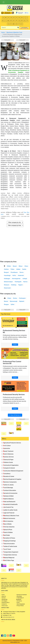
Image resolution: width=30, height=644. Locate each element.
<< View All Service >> (15, 415)
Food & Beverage (8, 488)
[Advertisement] (15, 245)
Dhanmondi (7, 288)
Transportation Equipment (11, 552)
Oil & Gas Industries (9, 527)
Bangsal (6, 272)
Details (15, 345)
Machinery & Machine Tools (11, 516)
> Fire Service (19, 601)
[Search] (9, 28)
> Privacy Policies (20, 606)
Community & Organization (11, 465)
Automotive (7, 448)
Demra (22, 272)
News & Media (7, 524)
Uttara (26, 266)
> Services (3, 598)
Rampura (7, 285)
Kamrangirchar (16, 279)
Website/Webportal (9, 558)
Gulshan (6, 269)
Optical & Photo (8, 530)
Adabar (18, 269)
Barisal (6, 301)
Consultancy (7, 474)
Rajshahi (22, 301)
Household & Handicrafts (10, 504)
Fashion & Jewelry (8, 485)
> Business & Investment (21, 595)
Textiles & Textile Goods (10, 546)
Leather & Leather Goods (10, 510)
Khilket (9, 266)
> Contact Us (4, 604)
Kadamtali (21, 275)
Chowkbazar (14, 272)
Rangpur (6, 304)
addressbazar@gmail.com (9, 617)
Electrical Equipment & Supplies (12, 479)
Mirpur (21, 266)
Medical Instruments (9, 518)
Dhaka (9, 298)
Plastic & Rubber (8, 532)
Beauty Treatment (8, 451)
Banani (15, 266)
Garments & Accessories (10, 493)
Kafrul (14, 275)
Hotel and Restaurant (9, 502)
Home (3, 32)
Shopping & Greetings (9, 541)
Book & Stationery (8, 454)
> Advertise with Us (5, 603)
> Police (18, 603)
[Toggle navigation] (4, 2)
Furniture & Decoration (10, 490)
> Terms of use (4, 606)
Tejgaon (20, 285)
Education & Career (9, 476)
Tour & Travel (7, 549)
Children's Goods (8, 462)
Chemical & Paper (8, 460)
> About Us (4, 596)
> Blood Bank (19, 596)
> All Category (4, 601)
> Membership (4, 599)
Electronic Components (10, 482)
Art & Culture (7, 446)
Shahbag (14, 285)
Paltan (12, 269)
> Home (3, 595)
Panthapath (18, 282)
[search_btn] (18, 28)
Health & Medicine (8, 499)
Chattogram (22, 298)
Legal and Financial (9, 513)
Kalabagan (7, 279)
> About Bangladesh (21, 604)
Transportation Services (10, 555)
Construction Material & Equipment (13, 471)
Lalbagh (25, 279)
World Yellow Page (9, 560)
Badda (24, 269)
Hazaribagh (7, 275)
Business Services (8, 457)
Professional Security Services (14, 394)
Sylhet (13, 304)
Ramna (25, 282)
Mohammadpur (8, 282)
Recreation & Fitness (9, 538)
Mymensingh (14, 301)
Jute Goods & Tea (8, 507)
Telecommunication (9, 544)
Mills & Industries (8, 521)
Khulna (15, 298)
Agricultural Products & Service (12, 443)
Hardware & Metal (8, 496)
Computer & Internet (9, 468)
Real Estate (6, 535)
